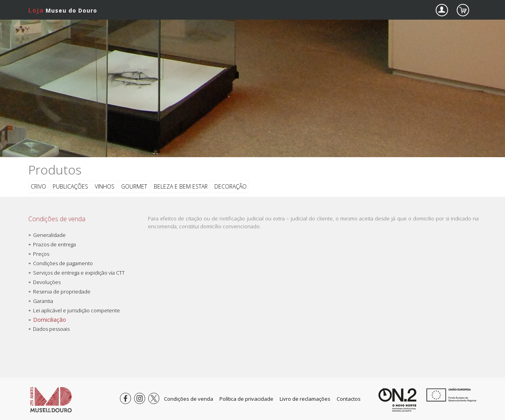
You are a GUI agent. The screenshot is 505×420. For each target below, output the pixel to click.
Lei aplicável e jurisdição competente (76, 310)
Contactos (349, 399)
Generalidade (49, 235)
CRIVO (38, 186)
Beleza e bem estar (181, 186)
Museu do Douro (63, 10)
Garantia (43, 301)
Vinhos (105, 186)
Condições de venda (189, 399)
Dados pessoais (51, 329)
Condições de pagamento (63, 263)
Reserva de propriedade (62, 292)
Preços (41, 254)
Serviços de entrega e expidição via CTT (79, 273)
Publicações (70, 186)
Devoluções (47, 282)
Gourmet (134, 186)
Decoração (230, 186)
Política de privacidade (246, 399)
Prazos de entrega (54, 244)
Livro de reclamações (305, 399)
